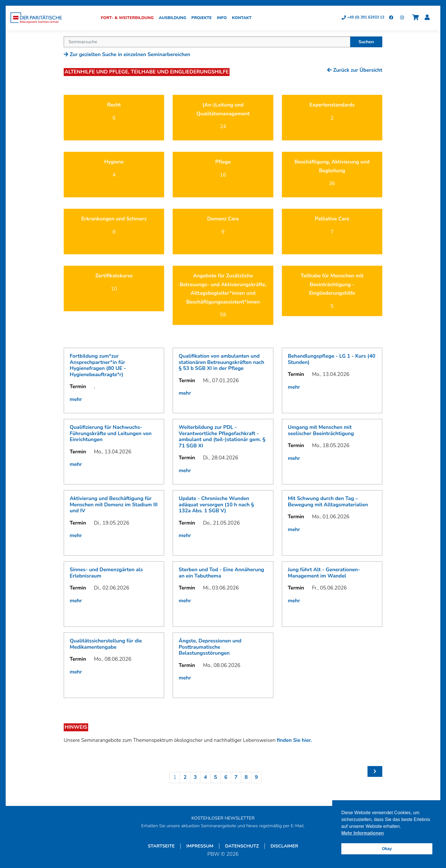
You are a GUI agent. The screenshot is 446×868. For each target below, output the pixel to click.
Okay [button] (387, 849)
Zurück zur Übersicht (355, 71)
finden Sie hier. (294, 741)
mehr (76, 400)
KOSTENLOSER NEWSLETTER (223, 819)
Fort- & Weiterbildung (129, 19)
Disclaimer (284, 847)
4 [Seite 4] (206, 778)
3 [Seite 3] (195, 778)
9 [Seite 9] (256, 778)
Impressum (200, 847)
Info (224, 19)
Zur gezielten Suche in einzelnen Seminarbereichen (127, 55)
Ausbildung (175, 19)
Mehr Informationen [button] (363, 833)
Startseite (161, 847)
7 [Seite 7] (236, 778)
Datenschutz (242, 847)
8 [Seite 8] (246, 778)
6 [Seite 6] (226, 778)
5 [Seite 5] (216, 778)
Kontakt (244, 19)
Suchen (366, 43)
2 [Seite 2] (185, 778)
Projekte (204, 19)
